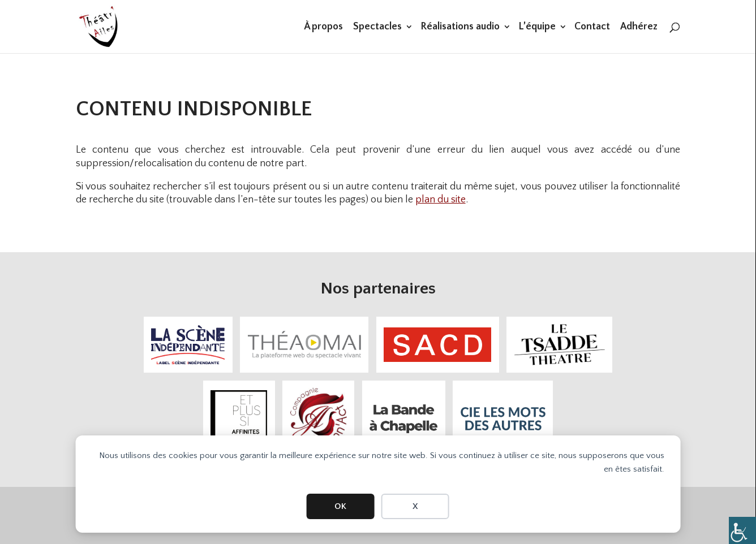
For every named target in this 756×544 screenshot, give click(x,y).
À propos (323, 27)
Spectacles (377, 27)
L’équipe (537, 27)
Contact (592, 27)
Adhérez (639, 27)
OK (340, 506)
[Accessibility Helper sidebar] (742, 530)
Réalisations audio (460, 27)
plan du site (441, 200)
